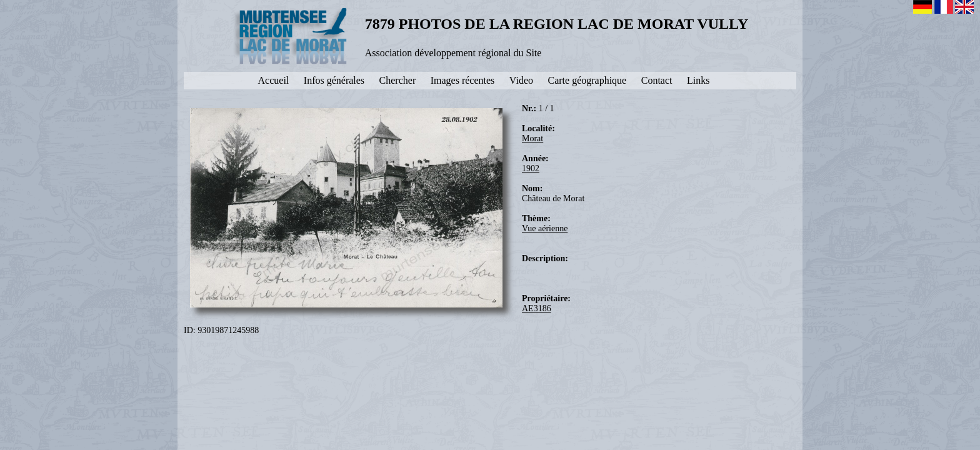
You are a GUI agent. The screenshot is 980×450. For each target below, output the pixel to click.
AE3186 (537, 308)
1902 (531, 168)
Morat (532, 138)
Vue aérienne (545, 228)
